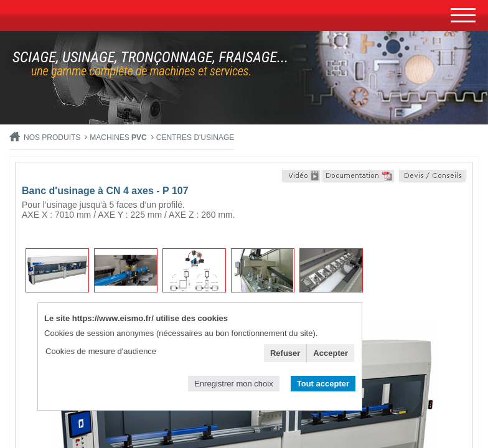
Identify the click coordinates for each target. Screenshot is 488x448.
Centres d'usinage (195, 138)
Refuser (285, 353)
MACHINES (118, 138)
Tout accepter (323, 384)
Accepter (331, 353)
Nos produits (52, 138)
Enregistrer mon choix (233, 384)
